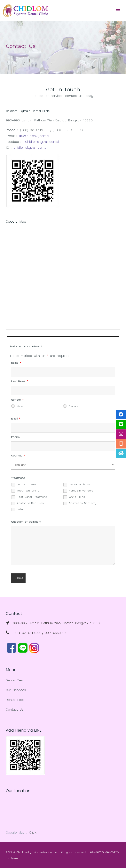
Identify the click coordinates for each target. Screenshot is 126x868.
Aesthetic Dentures (30, 503)
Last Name (20, 381)
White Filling (77, 497)
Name (16, 363)
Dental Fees (15, 699)
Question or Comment (26, 522)
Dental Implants (79, 484)
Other (21, 509)
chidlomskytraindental (30, 147)
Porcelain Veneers (81, 491)
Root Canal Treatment (32, 497)
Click (33, 832)
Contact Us (15, 709)
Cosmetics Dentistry (83, 503)
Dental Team (16, 680)
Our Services (16, 690)
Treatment (18, 478)
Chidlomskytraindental (42, 141)
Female (74, 406)
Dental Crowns (27, 484)
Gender (17, 400)
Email (16, 418)
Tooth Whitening (28, 491)
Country (18, 455)
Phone (15, 437)
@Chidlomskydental (34, 136)
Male (20, 406)
